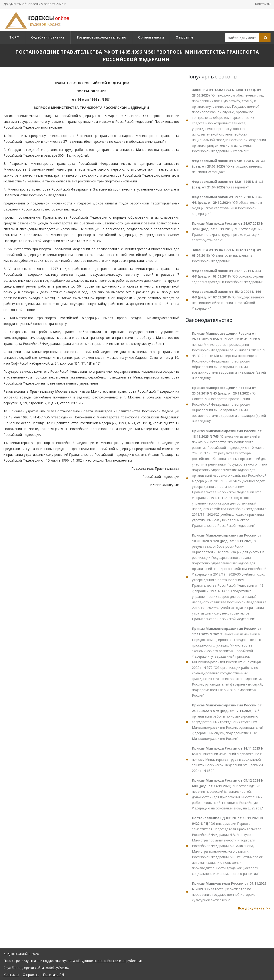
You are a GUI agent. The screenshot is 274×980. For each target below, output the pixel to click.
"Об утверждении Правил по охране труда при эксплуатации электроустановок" (228, 232)
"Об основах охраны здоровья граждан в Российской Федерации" (228, 276)
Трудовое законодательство (101, 37)
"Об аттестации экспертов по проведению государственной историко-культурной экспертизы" (229, 892)
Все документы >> (254, 908)
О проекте (184, 37)
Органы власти (151, 37)
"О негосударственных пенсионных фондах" (229, 166)
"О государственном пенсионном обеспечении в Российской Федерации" (228, 300)
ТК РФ (14, 37)
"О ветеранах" (228, 184)
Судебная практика (48, 37)
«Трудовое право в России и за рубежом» (109, 961)
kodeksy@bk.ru (57, 968)
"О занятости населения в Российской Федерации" (227, 255)
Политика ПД (53, 975)
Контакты (263, 4)
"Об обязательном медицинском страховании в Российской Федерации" (227, 205)
